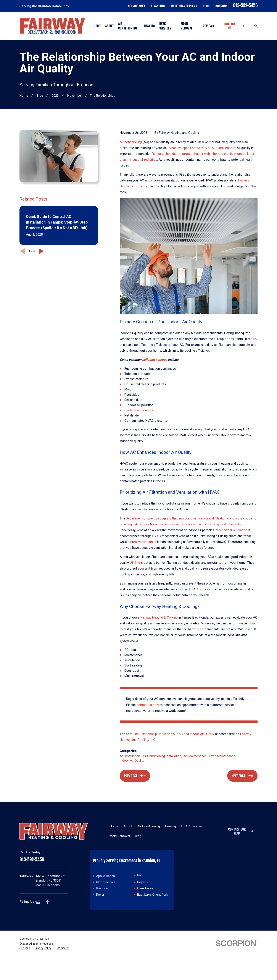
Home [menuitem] (97, 26)
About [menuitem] (110, 26)
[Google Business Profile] (38, 902)
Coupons (221, 6)
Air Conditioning (149, 826)
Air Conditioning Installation (162, 756)
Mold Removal (120, 836)
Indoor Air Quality (132, 761)
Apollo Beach (105, 876)
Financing (158, 6)
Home (114, 826)
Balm (141, 875)
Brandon (102, 888)
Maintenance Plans (184, 6)
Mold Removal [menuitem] (187, 26)
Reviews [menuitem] (208, 26)
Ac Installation (130, 756)
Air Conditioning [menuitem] (128, 26)
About (128, 826)
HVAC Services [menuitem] (165, 26)
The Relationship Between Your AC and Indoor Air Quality (174, 734)
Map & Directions (48, 885)
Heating (171, 826)
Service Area (137, 6)
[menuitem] (25, 948)
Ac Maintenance (195, 756)
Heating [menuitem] (149, 26)
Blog (206, 6)
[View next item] (41, 251)
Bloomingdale (106, 882)
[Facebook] (48, 902)
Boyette (143, 882)
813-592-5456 (245, 6)
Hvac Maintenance (222, 756)
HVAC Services (192, 826)
